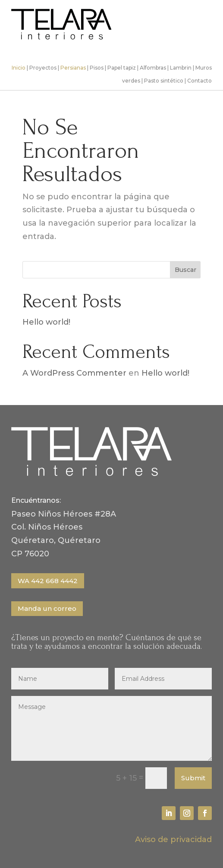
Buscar (185, 270)
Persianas (73, 68)
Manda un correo (47, 608)
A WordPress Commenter (74, 373)
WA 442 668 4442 (48, 581)
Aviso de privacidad (173, 839)
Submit (193, 778)
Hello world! (46, 322)
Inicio (19, 68)
